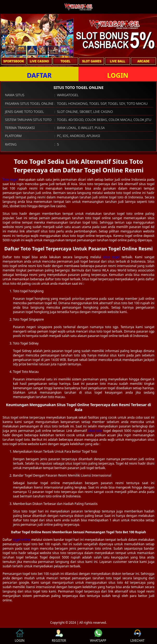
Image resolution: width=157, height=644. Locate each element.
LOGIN (118, 75)
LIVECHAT (137, 636)
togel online (22, 540)
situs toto (95, 431)
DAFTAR (39, 75)
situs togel (111, 257)
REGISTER (59, 636)
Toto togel (10, 180)
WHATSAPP (98, 636)
